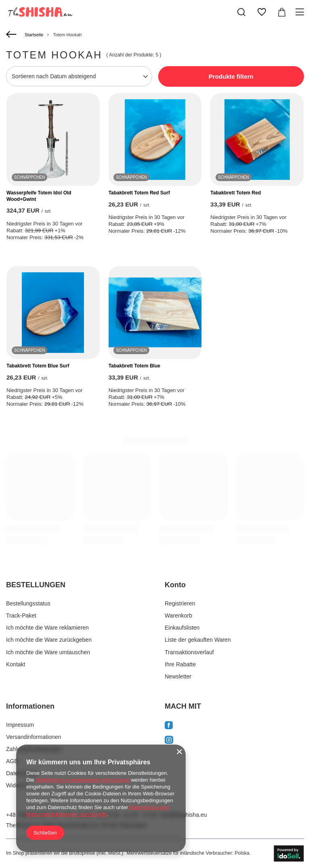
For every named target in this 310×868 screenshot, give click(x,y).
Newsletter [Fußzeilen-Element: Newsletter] (178, 676)
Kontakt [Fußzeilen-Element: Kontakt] (16, 664)
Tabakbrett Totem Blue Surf (38, 366)
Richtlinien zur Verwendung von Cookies (83, 780)
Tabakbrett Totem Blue (134, 366)
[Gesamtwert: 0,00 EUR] (282, 12)
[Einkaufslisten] (262, 12)
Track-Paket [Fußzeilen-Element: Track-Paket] (21, 616)
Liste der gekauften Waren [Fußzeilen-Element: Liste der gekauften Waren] (198, 640)
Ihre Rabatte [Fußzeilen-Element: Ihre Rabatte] (180, 664)
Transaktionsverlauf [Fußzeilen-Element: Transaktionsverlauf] (189, 652)
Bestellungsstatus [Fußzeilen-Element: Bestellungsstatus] (28, 603)
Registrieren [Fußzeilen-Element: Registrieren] (180, 603)
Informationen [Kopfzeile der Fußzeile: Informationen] (30, 706)
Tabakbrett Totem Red (236, 193)
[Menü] (301, 12)
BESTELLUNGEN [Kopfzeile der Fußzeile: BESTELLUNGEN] (36, 585)
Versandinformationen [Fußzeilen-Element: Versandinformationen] (34, 737)
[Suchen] (241, 12)
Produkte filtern (231, 76)
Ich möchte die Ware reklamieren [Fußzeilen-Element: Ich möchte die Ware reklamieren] (47, 628)
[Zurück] (12, 35)
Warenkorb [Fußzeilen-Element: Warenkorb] (178, 616)
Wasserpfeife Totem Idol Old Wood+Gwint (39, 196)
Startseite (34, 35)
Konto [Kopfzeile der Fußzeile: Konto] (175, 585)
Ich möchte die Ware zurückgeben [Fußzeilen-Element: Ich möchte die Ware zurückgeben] (49, 640)
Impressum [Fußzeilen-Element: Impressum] (20, 725)
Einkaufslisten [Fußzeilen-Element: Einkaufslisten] (182, 628)
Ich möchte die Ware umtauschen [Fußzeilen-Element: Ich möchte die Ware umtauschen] (48, 652)
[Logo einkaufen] (40, 12)
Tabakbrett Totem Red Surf (139, 193)
